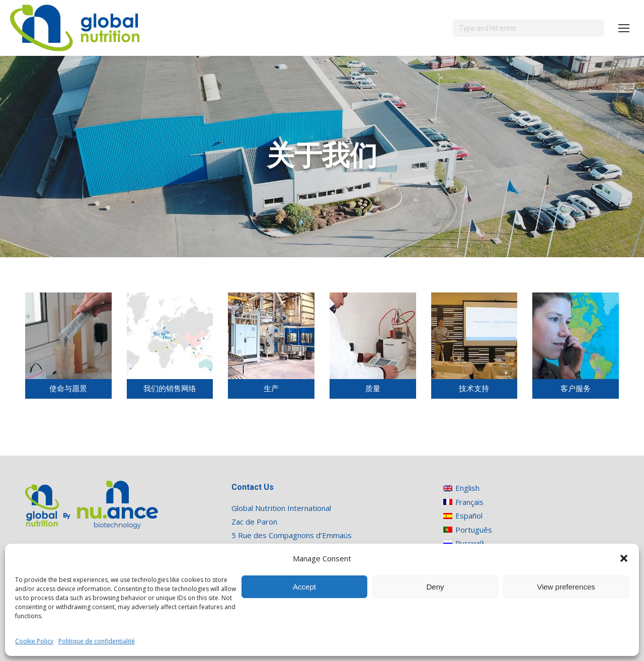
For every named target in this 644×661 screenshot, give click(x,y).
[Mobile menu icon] (624, 28)
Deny (435, 587)
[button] (624, 558)
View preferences (566, 587)
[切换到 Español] (468, 516)
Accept (304, 587)
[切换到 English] (468, 488)
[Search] (528, 28)
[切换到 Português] (468, 529)
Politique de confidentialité (97, 641)
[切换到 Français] (468, 502)
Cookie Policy (34, 641)
